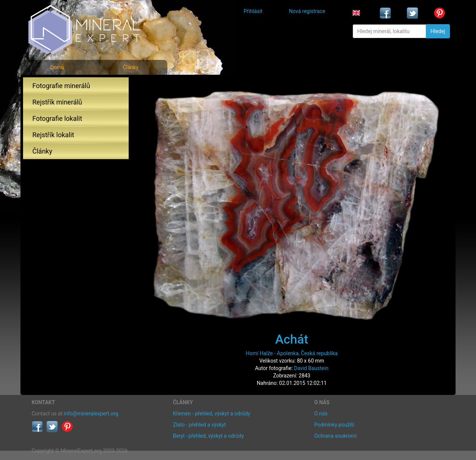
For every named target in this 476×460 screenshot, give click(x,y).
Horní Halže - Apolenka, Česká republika (292, 353)
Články (131, 67)
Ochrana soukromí (335, 436)
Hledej (438, 31)
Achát (292, 339)
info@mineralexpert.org (91, 414)
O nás (321, 414)
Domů (57, 67)
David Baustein (311, 368)
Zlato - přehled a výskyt (199, 425)
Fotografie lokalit (57, 118)
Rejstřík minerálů (57, 102)
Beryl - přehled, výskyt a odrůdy (208, 436)
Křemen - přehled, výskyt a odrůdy (212, 414)
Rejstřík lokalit (53, 135)
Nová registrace (307, 11)
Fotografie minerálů (61, 86)
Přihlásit (253, 11)
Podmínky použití (334, 425)
